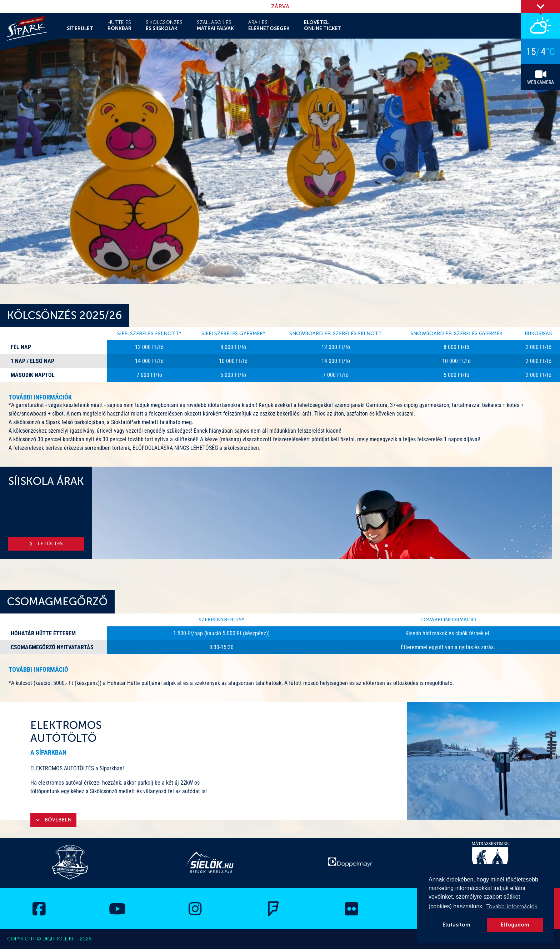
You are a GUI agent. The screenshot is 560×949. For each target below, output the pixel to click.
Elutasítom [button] (456, 925)
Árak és (269, 25)
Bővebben (53, 820)
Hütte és (119, 25)
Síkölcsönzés (164, 25)
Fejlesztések (355, 21)
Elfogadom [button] (515, 925)
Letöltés (46, 544)
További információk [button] (512, 906)
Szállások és (215, 25)
